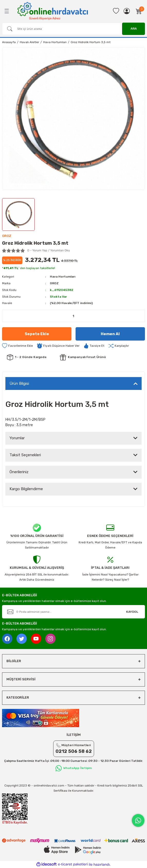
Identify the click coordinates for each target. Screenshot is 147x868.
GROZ (54, 283)
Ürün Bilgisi (19, 383)
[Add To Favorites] (17, 346)
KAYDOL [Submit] (132, 612)
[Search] (73, 29)
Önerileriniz (19, 472)
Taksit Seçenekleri (25, 455)
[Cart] (139, 11)
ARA (134, 29)
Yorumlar (17, 438)
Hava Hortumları (63, 277)
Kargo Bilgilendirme (26, 489)
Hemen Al (110, 334)
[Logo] (53, 11)
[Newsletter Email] (73, 612)
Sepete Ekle (37, 334)
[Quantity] (73, 316)
